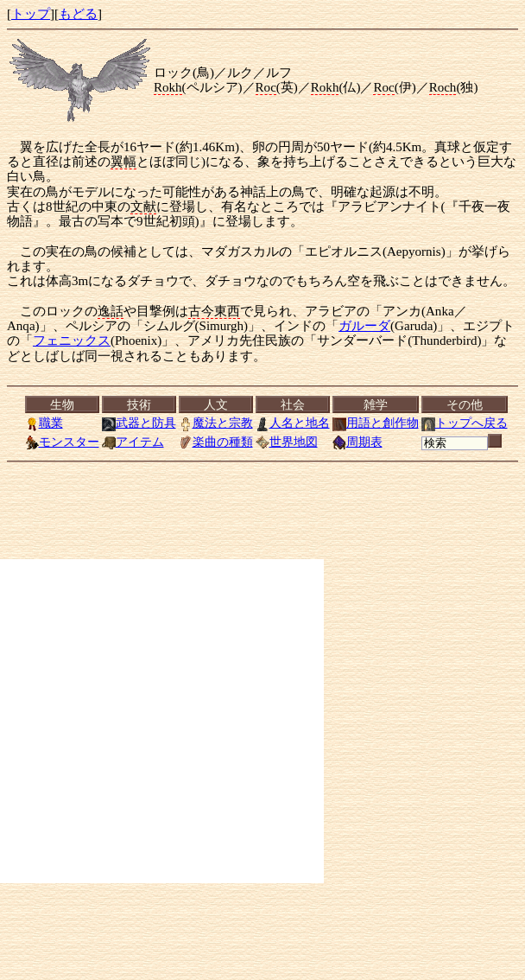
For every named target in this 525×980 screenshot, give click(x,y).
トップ (31, 14)
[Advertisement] (162, 721)
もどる (78, 14)
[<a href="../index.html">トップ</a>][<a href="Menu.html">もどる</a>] (266, 423)
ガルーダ (364, 326)
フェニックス (72, 340)
